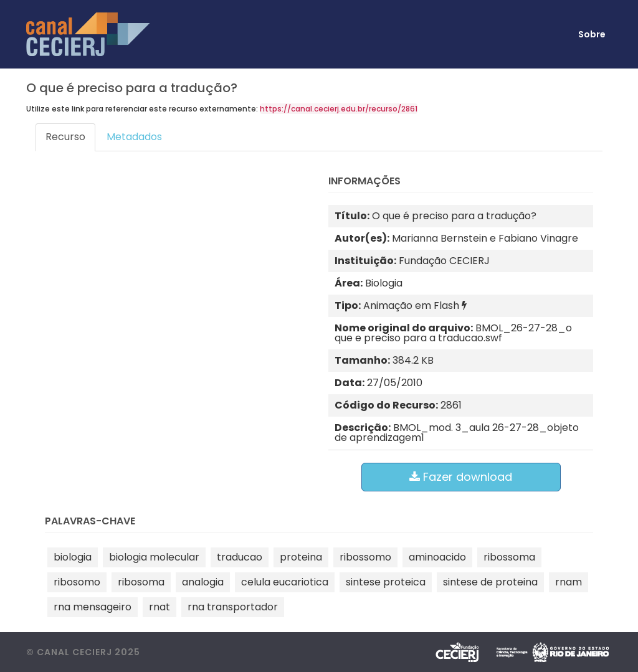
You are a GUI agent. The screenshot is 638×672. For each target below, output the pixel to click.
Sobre (592, 34)
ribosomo (77, 582)
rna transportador (233, 607)
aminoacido (437, 557)
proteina (301, 557)
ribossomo (365, 557)
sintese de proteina (490, 582)
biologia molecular (154, 557)
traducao (240, 557)
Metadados (134, 137)
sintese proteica (386, 582)
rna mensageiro (93, 607)
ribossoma (509, 557)
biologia (73, 557)
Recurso (65, 137)
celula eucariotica (285, 582)
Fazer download (461, 477)
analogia (203, 582)
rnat (159, 607)
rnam (569, 582)
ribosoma (141, 582)
